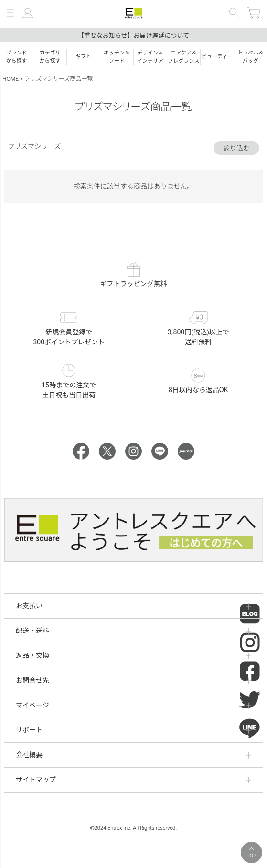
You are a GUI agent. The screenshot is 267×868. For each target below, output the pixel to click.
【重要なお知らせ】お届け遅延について (133, 36)
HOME (11, 79)
